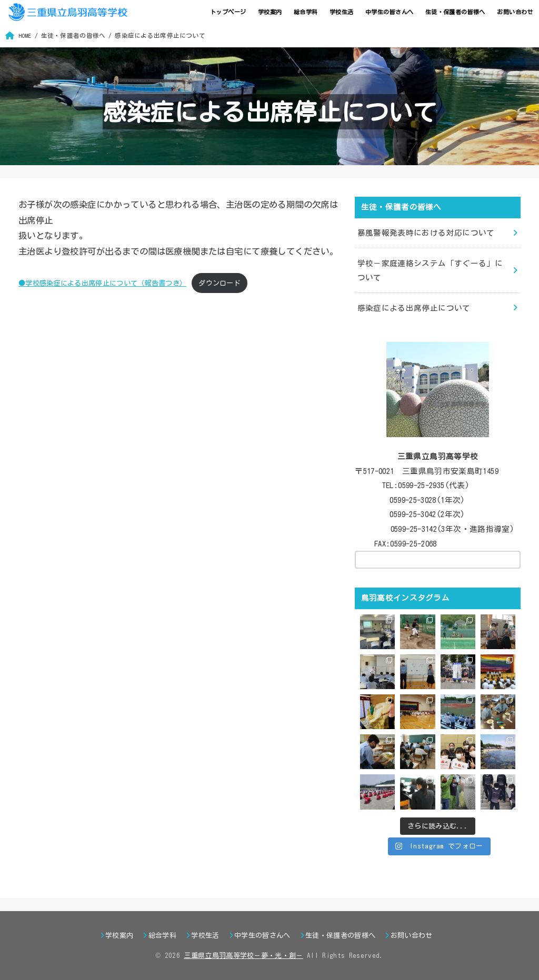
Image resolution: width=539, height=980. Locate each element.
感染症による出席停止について (414, 308)
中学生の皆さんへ (389, 12)
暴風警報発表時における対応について (426, 233)
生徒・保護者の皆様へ (455, 12)
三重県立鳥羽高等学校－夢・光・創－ (243, 956)
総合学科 (306, 12)
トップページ (228, 12)
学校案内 (270, 12)
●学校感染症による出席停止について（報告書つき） (102, 283)
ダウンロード (219, 283)
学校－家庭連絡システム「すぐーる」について (430, 271)
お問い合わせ (515, 12)
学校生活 (342, 12)
